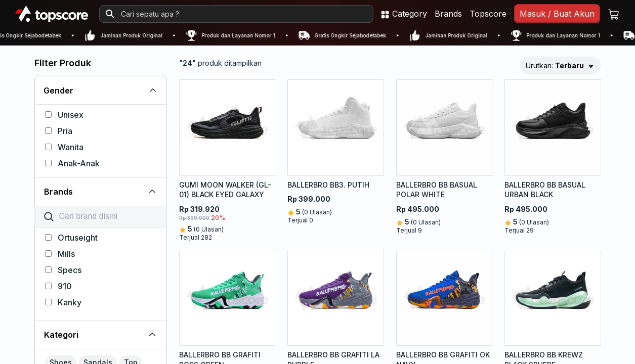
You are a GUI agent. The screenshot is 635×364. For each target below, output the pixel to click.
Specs (63, 270)
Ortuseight (71, 238)
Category (404, 14)
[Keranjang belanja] (614, 14)
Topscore (488, 14)
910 (58, 286)
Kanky (63, 302)
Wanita (64, 147)
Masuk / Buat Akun (557, 14)
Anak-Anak (72, 163)
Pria (59, 131)
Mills (60, 254)
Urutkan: (555, 65)
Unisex (64, 115)
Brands (448, 14)
